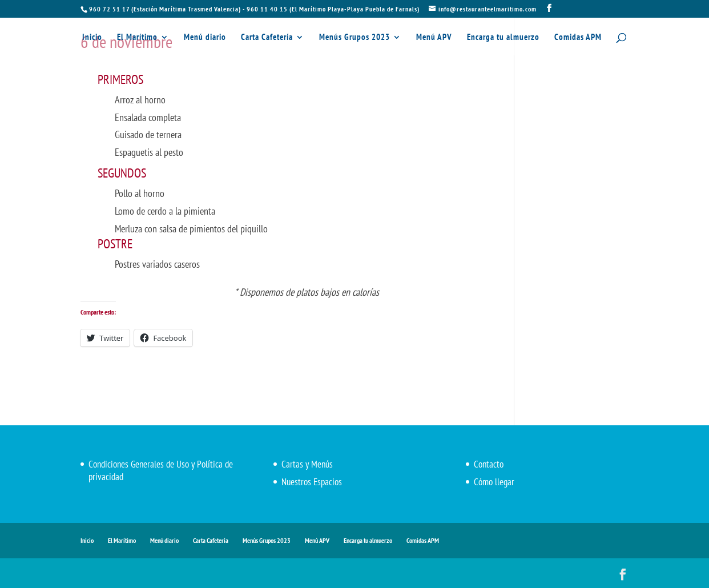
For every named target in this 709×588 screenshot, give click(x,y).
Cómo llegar (494, 482)
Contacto (489, 464)
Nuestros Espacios (312, 482)
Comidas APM (578, 38)
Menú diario (205, 38)
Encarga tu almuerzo (503, 38)
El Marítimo (137, 38)
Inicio (92, 38)
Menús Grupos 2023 (354, 38)
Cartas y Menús (307, 464)
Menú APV (434, 38)
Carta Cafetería (267, 38)
